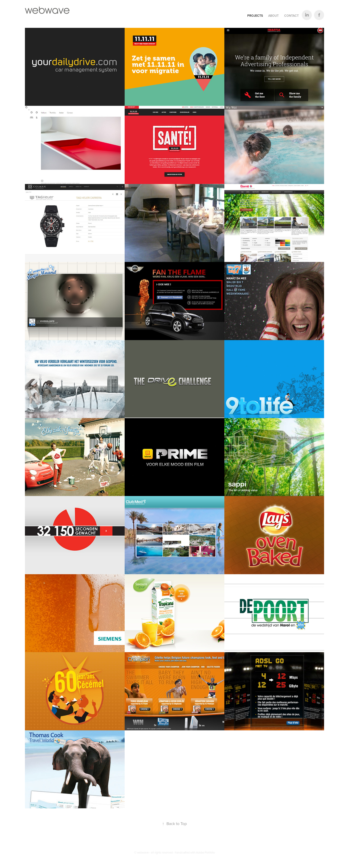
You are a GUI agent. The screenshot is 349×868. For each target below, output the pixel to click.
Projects (255, 16)
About (273, 16)
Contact (291, 16)
